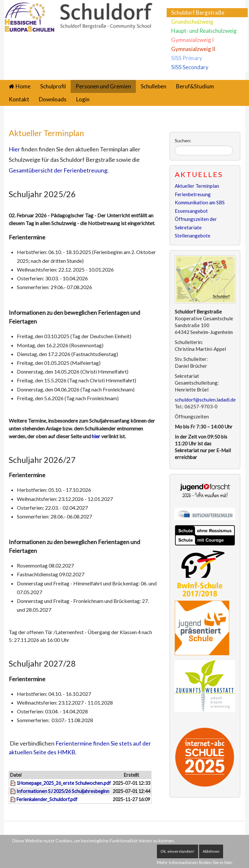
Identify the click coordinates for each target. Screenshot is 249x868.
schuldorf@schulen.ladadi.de (205, 400)
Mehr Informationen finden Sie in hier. (195, 862)
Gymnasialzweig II (193, 49)
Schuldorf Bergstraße (198, 13)
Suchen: (183, 140)
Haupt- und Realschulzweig (204, 31)
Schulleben (154, 86)
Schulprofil (53, 86)
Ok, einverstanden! (178, 851)
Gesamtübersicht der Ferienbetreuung (58, 170)
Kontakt (19, 99)
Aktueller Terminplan (46, 133)
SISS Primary (187, 58)
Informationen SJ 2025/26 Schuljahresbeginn (63, 791)
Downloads (53, 99)
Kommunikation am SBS (200, 202)
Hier (14, 149)
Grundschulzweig (192, 22)
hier (96, 436)
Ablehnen (211, 851)
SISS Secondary (190, 67)
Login (83, 99)
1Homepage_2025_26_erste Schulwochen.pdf (64, 783)
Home (23, 86)
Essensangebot (191, 211)
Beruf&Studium (195, 86)
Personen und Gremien (103, 86)
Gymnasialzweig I (192, 40)
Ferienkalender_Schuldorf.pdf (47, 799)
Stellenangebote (193, 236)
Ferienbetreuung (193, 194)
